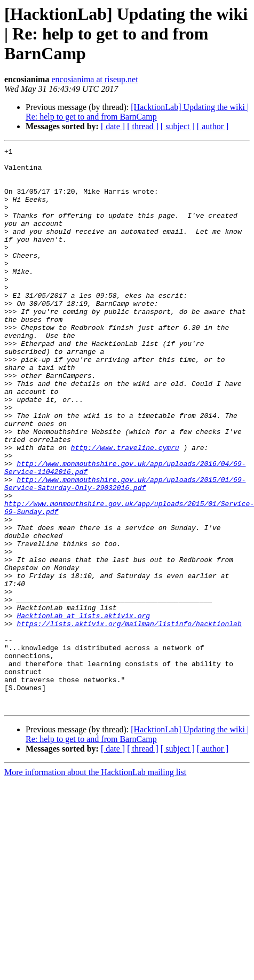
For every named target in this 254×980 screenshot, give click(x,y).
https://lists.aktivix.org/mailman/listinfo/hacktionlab (129, 720)
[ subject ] (178, 126)
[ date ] (113, 126)
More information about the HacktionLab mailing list (95, 884)
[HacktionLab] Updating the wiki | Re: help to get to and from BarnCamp (137, 112)
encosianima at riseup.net (94, 79)
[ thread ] (143, 126)
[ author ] (213, 126)
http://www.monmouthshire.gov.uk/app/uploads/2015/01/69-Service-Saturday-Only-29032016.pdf (125, 551)
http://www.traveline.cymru (125, 508)
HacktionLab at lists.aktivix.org (83, 710)
